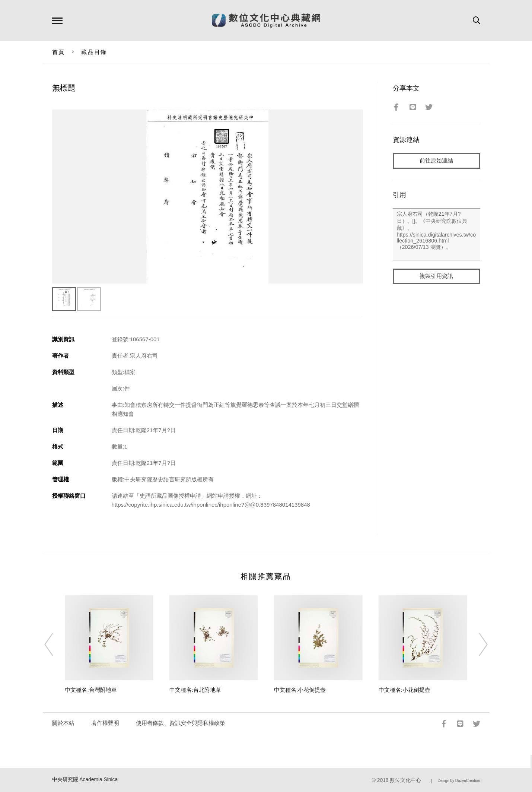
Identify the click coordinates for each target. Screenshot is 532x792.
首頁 (59, 52)
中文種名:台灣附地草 (91, 690)
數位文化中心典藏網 (266, 20)
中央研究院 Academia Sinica (85, 780)
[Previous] (55, 644)
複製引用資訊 (436, 276)
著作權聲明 (105, 723)
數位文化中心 (405, 780)
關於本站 (63, 723)
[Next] (477, 644)
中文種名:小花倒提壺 (300, 690)
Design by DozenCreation (459, 781)
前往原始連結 (436, 161)
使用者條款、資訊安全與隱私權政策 (181, 723)
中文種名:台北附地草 (195, 690)
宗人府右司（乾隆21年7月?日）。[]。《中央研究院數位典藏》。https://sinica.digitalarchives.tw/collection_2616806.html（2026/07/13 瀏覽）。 (437, 234)
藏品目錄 (94, 52)
